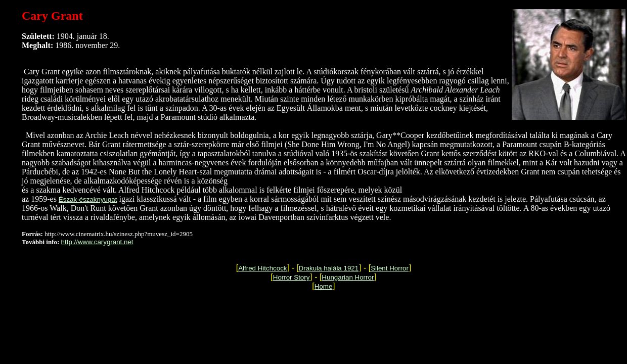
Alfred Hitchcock (262, 268)
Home (324, 286)
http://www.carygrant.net (97, 242)
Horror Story (292, 277)
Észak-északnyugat (88, 199)
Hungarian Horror (348, 277)
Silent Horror (390, 268)
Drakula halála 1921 (329, 268)
